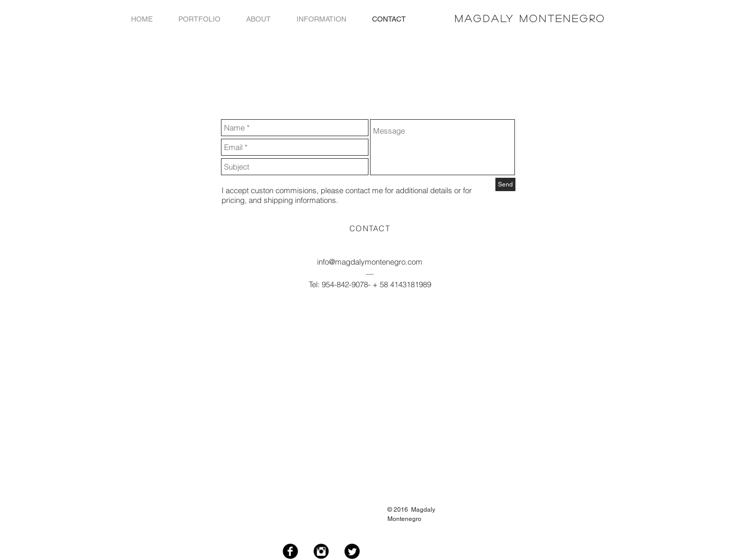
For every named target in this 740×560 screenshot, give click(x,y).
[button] (199, 19)
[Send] (505, 184)
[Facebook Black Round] (290, 551)
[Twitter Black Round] (352, 551)
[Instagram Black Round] (321, 551)
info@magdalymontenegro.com (370, 262)
